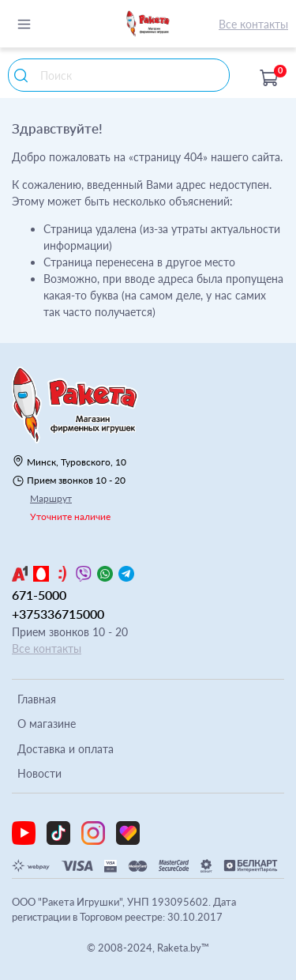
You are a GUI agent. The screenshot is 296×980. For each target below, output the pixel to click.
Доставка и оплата (66, 749)
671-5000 (39, 595)
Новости (39, 773)
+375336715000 (58, 614)
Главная (37, 699)
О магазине (47, 724)
